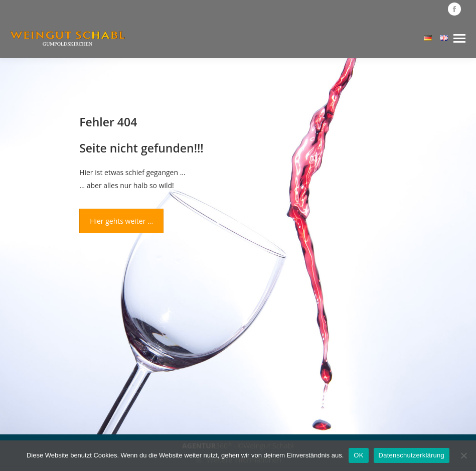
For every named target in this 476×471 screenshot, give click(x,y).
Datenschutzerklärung (412, 455)
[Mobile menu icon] (459, 38)
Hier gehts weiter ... (121, 221)
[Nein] (463, 455)
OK (358, 455)
